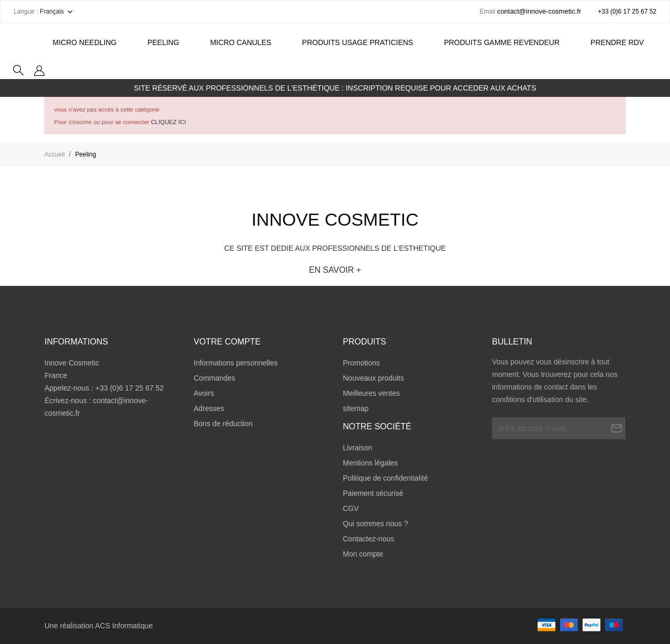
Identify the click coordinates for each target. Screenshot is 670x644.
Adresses (209, 408)
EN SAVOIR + (335, 270)
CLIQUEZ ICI (168, 122)
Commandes (214, 378)
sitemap (356, 408)
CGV (351, 508)
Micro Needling (85, 42)
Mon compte (363, 554)
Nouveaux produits (373, 378)
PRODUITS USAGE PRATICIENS (358, 42)
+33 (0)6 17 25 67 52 (627, 12)
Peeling (164, 42)
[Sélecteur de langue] (57, 12)
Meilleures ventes (371, 393)
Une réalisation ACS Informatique (99, 626)
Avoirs (204, 393)
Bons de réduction (223, 424)
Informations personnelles (236, 363)
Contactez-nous (368, 539)
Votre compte (227, 342)
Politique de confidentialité (386, 478)
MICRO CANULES (241, 42)
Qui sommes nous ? (376, 524)
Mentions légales (370, 463)
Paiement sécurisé (373, 493)
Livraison (358, 448)
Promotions (361, 363)
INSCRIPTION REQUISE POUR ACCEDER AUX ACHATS (441, 88)
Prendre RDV (617, 42)
